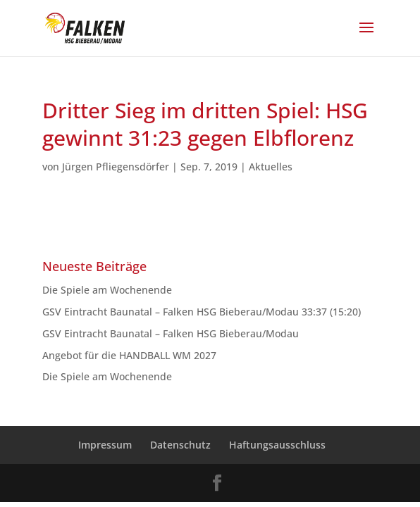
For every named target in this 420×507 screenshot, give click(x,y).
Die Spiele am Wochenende (107, 290)
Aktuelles (271, 167)
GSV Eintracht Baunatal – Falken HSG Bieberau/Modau (173, 333)
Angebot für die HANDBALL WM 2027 (129, 355)
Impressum (105, 445)
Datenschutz (180, 445)
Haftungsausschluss (277, 445)
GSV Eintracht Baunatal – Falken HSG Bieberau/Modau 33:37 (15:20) (202, 312)
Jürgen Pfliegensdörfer (116, 167)
